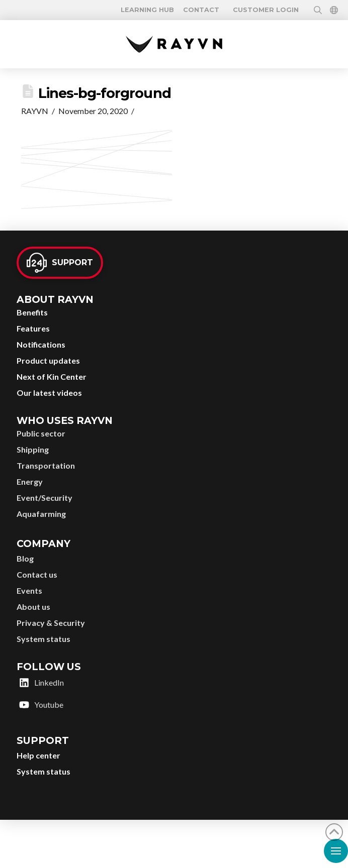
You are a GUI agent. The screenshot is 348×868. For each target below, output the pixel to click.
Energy (30, 481)
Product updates (48, 360)
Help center (38, 755)
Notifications (41, 344)
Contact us (37, 574)
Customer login (266, 10)
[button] (147, 10)
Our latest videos (49, 393)
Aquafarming (41, 514)
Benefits (32, 312)
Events (29, 590)
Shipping (33, 449)
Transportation (46, 465)
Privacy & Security (51, 623)
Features (33, 328)
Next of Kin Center (52, 376)
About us (33, 607)
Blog (25, 558)
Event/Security (45, 498)
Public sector (41, 433)
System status (43, 639)
